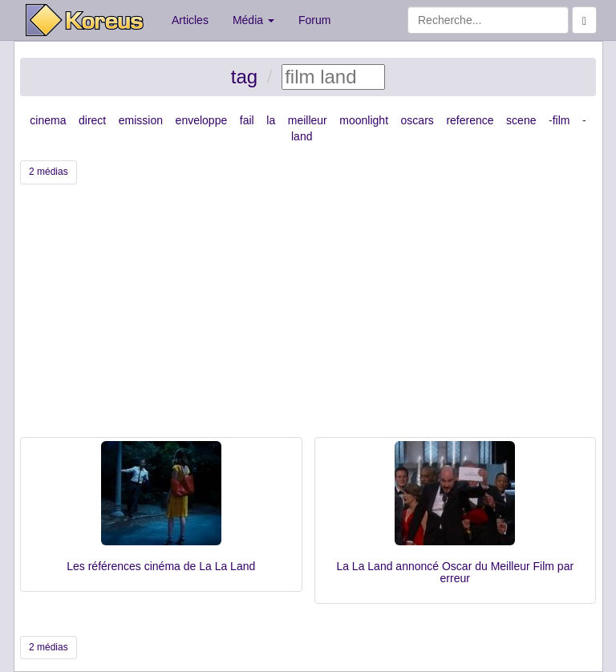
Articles (190, 20)
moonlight (364, 120)
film (561, 120)
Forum (314, 20)
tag (244, 77)
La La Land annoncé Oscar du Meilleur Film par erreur (455, 572)
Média (253, 20)
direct (92, 120)
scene (521, 120)
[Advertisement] (308, 317)
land (302, 136)
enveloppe (202, 120)
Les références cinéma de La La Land (161, 566)
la (271, 120)
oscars (417, 120)
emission (141, 120)
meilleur (308, 120)
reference (470, 120)
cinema (48, 120)
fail (247, 120)
